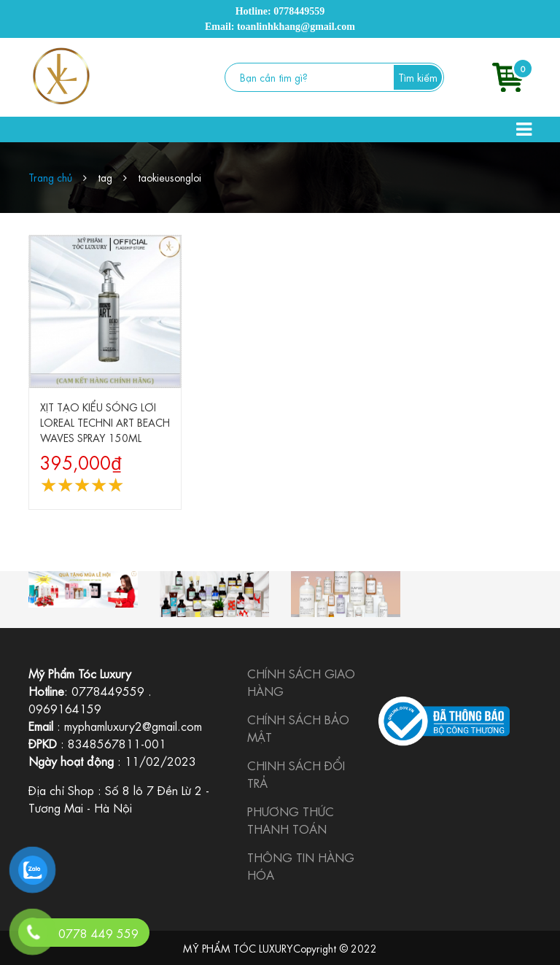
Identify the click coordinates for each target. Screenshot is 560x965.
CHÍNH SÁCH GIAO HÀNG (301, 682)
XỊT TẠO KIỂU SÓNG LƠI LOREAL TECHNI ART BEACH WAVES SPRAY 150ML (105, 422)
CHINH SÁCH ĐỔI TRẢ (296, 774)
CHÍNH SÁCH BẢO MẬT (298, 728)
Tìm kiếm (418, 77)
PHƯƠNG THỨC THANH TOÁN (291, 819)
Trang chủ (50, 177)
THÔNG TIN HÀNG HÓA (301, 865)
